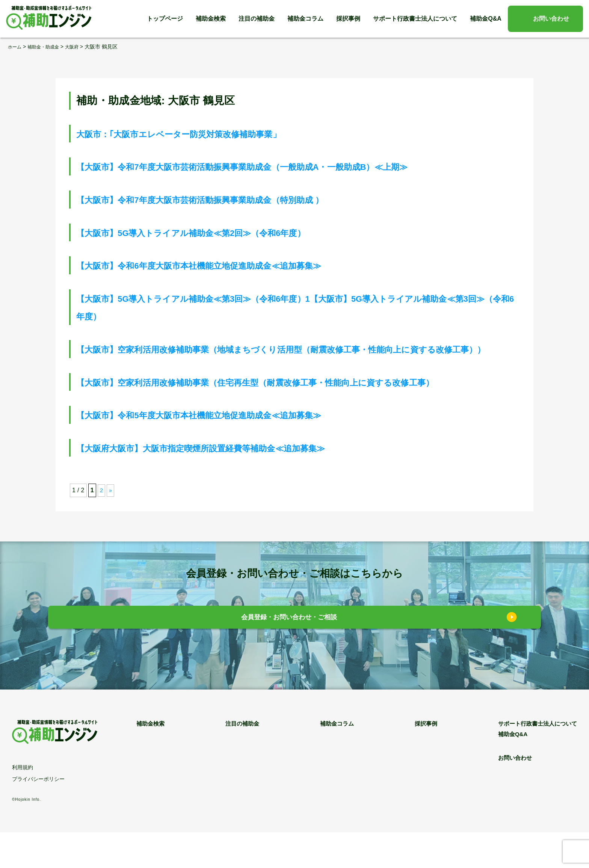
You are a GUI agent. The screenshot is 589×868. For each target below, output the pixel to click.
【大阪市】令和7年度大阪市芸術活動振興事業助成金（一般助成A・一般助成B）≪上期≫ (289, 166)
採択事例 (348, 19)
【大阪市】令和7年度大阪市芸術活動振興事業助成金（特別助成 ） (235, 199)
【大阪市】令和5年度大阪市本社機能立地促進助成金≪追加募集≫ (233, 450)
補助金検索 (211, 19)
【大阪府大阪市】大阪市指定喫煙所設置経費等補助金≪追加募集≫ (236, 483)
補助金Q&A (486, 19)
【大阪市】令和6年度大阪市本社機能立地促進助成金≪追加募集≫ (233, 265)
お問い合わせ (551, 19)
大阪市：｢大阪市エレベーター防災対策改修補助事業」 (207, 134)
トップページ (165, 19)
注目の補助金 (257, 19)
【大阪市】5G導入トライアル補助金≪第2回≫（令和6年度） (223, 232)
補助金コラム (305, 19)
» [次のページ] (111, 526)
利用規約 (23, 803)
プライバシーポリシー (38, 815)
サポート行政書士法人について (415, 19)
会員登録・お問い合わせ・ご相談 (289, 654)
